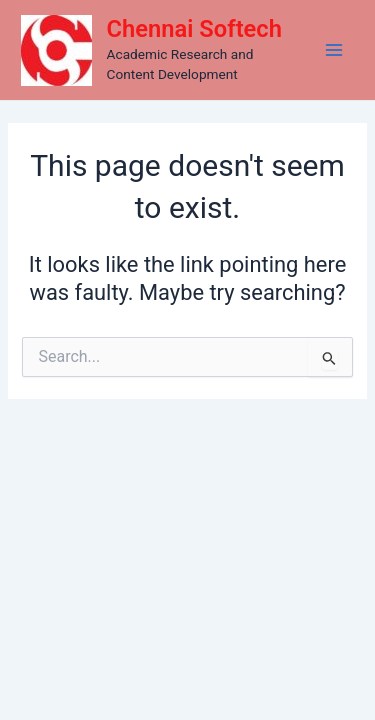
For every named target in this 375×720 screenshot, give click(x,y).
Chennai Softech (194, 29)
